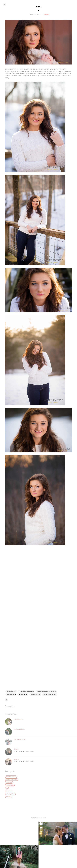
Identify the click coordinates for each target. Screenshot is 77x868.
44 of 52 (16, 762)
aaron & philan (11, 691)
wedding (9, 800)
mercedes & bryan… (20, 742)
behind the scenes (12, 783)
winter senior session (50, 695)
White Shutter (23, 695)
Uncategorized (10, 797)
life (7, 791)
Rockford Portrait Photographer (47, 691)
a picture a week (11, 780)
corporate (9, 785)
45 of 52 (16, 752)
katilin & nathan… (19, 732)
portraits (46, 14)
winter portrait (36, 695)
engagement (10, 788)
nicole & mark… (19, 722)
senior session (11, 695)
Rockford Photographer (27, 691)
